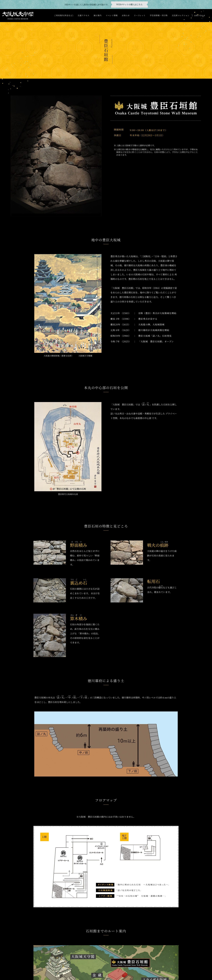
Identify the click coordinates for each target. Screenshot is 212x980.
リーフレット (140, 15)
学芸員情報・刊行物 (159, 15)
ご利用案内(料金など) (64, 15)
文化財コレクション (181, 15)
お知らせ (126, 15)
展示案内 (98, 15)
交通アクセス (84, 15)
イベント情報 (112, 15)
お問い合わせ (200, 15)
